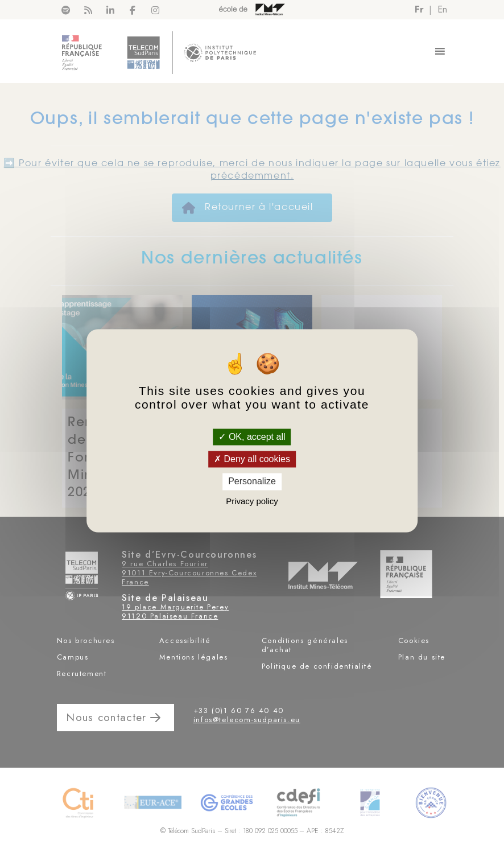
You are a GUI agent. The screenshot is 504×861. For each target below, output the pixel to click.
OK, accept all (252, 437)
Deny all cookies (252, 460)
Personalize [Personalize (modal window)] (252, 482)
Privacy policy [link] (252, 501)
